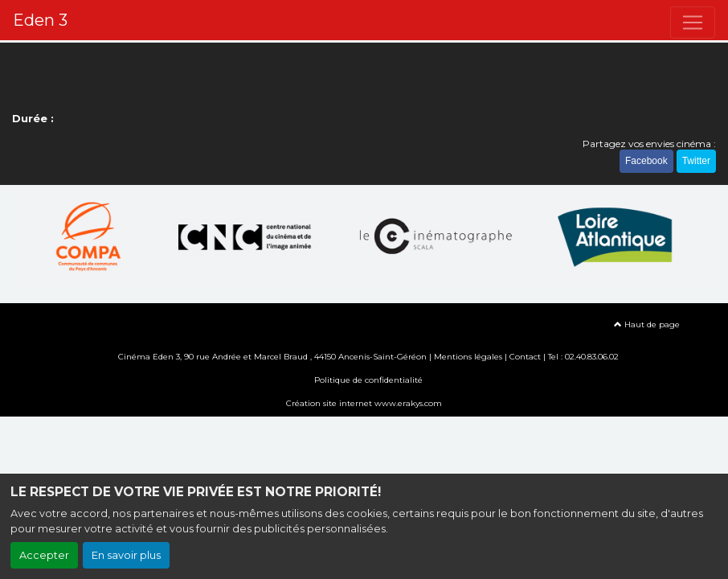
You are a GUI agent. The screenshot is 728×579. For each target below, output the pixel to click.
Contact (525, 357)
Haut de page (647, 324)
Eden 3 (40, 20)
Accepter (44, 555)
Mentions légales (468, 357)
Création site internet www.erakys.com (364, 403)
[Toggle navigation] (693, 23)
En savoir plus (126, 555)
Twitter (696, 161)
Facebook (646, 161)
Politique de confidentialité (368, 380)
